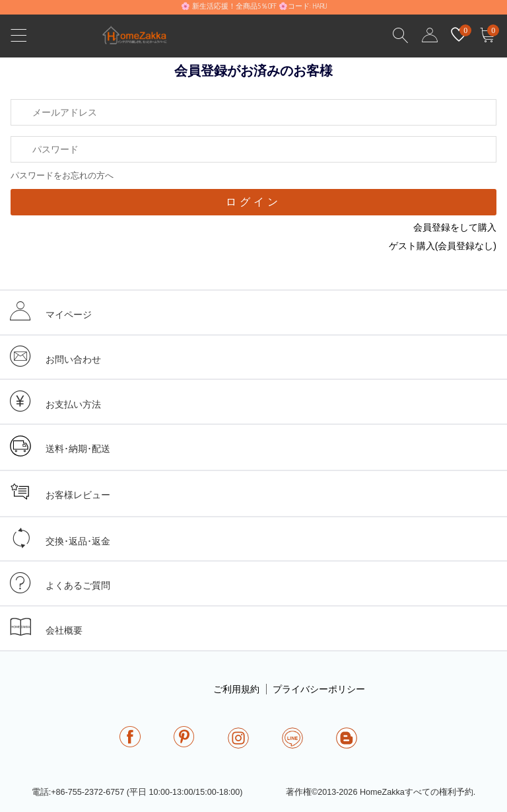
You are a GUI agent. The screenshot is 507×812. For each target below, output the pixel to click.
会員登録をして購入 (455, 227)
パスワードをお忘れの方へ (62, 175)
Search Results (401, 36)
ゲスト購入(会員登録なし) (443, 246)
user (430, 36)
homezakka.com (142, 39)
